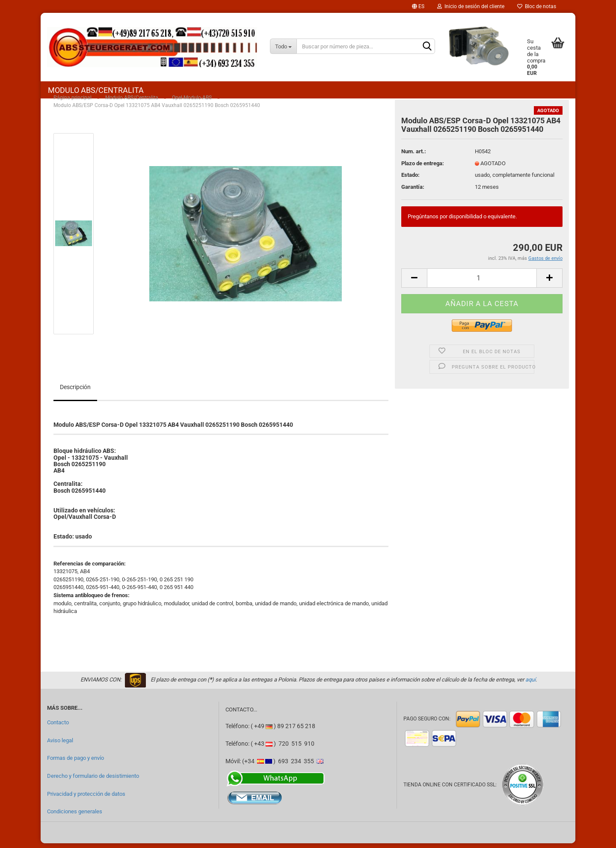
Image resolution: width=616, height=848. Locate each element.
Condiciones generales (75, 817)
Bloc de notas (537, 6)
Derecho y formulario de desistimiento (93, 781)
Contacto (58, 727)
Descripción (75, 392)
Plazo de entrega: (423, 168)
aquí (530, 684)
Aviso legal (60, 745)
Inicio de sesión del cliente (471, 6)
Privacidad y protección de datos (86, 799)
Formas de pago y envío (76, 763)
